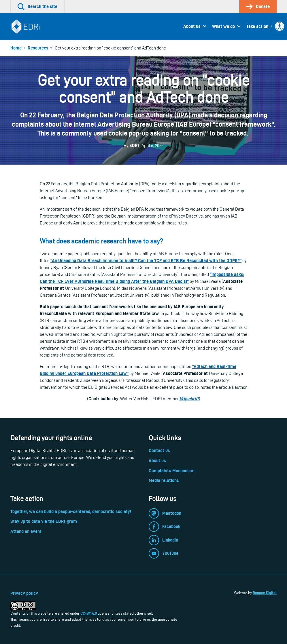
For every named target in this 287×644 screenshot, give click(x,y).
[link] (280, 26)
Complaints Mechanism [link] (172, 471)
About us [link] (192, 26)
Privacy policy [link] (24, 593)
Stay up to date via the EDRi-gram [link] (44, 521)
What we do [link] (223, 26)
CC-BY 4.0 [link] (89, 613)
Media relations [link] (164, 480)
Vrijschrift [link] (189, 399)
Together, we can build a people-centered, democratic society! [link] (71, 511)
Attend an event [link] (26, 531)
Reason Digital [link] (265, 593)
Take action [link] (257, 26)
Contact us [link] (159, 450)
